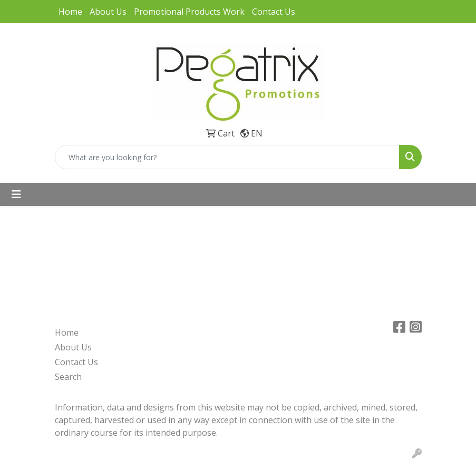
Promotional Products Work (189, 12)
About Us (108, 12)
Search (68, 377)
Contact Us (274, 12)
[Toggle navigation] (16, 194)
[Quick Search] (227, 157)
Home (70, 12)
